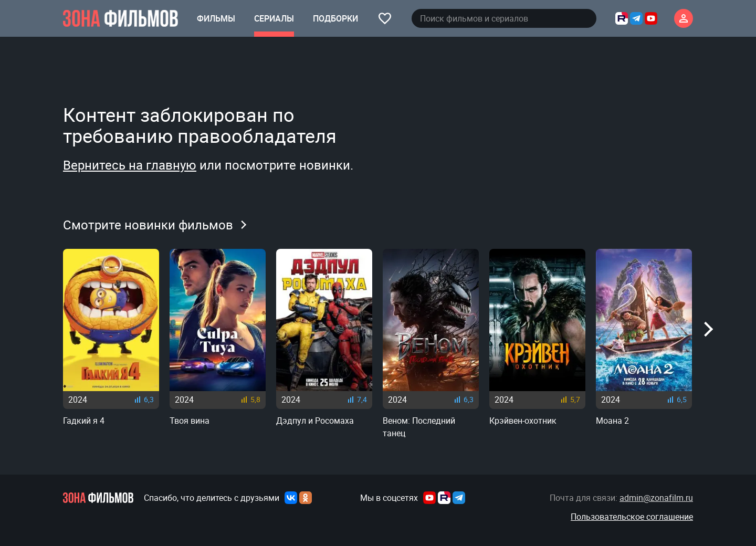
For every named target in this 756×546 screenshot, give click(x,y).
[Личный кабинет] (684, 18)
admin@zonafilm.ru (656, 498)
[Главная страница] (120, 18)
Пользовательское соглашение (632, 517)
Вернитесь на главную (130, 165)
